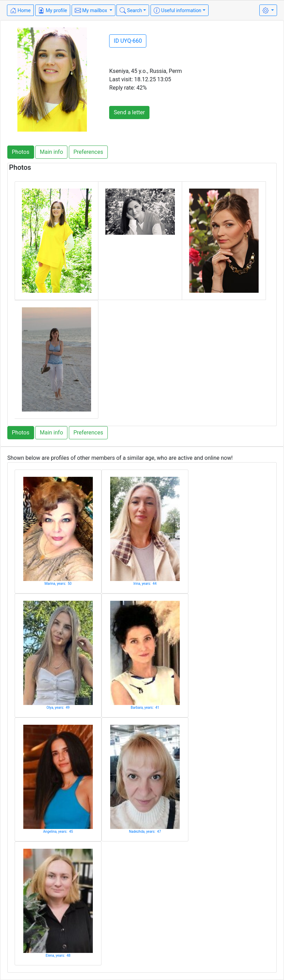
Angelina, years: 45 (58, 832)
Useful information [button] (177, 10)
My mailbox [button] (92, 10)
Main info (51, 152)
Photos (21, 152)
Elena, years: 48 (58, 956)
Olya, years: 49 (58, 708)
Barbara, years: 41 (145, 708)
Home (20, 10)
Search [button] (131, 10)
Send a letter (129, 112)
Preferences (88, 152)
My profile (53, 10)
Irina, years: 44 (145, 584)
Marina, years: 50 (58, 584)
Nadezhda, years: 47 (145, 832)
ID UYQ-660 (128, 41)
